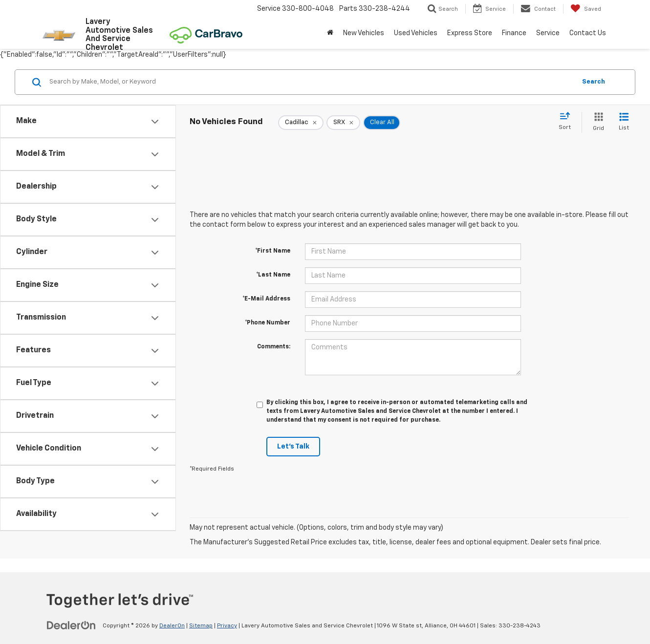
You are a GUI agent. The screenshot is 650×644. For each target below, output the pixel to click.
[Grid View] (596, 122)
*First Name (273, 251)
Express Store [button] (470, 33)
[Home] (330, 33)
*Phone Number (268, 323)
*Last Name (273, 275)
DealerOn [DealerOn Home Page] (172, 626)
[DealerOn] (71, 625)
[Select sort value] (568, 122)
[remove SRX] (343, 123)
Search (594, 82)
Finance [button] (514, 33)
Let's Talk (293, 447)
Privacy (227, 626)
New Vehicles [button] (364, 33)
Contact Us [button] (588, 33)
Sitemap (201, 626)
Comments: (274, 347)
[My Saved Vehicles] (586, 9)
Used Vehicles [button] (416, 33)
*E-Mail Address (266, 299)
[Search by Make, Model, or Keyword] (311, 82)
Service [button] (548, 33)
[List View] (624, 122)
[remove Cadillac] (301, 123)
